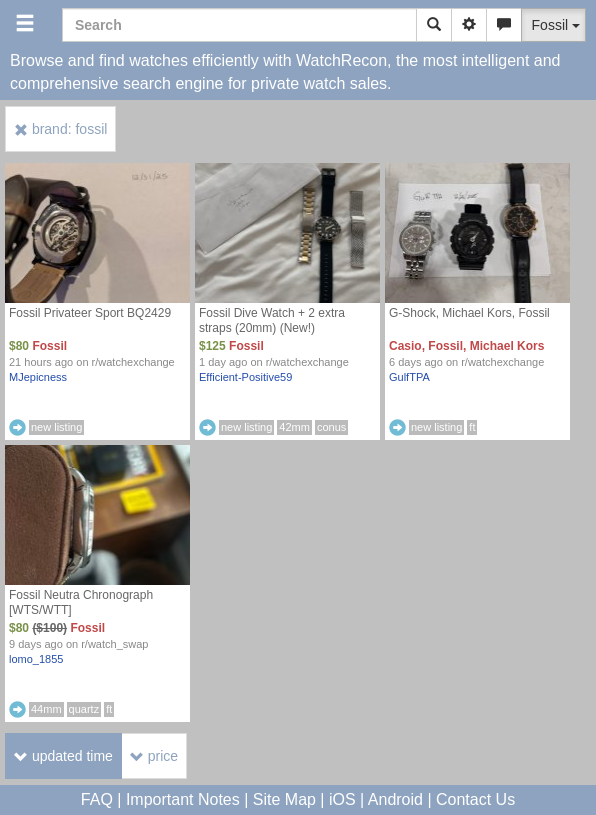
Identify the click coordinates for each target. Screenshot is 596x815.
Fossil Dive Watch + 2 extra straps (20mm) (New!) (272, 320)
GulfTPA (409, 377)
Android (395, 799)
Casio (405, 346)
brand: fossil (60, 129)
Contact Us (475, 799)
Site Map (284, 799)
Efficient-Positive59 (245, 377)
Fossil (49, 346)
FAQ (97, 799)
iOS (342, 799)
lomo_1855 (36, 659)
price (154, 756)
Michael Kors (507, 346)
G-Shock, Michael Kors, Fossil (469, 313)
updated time (63, 756)
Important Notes (183, 799)
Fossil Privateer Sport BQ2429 (90, 313)
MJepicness (38, 377)
